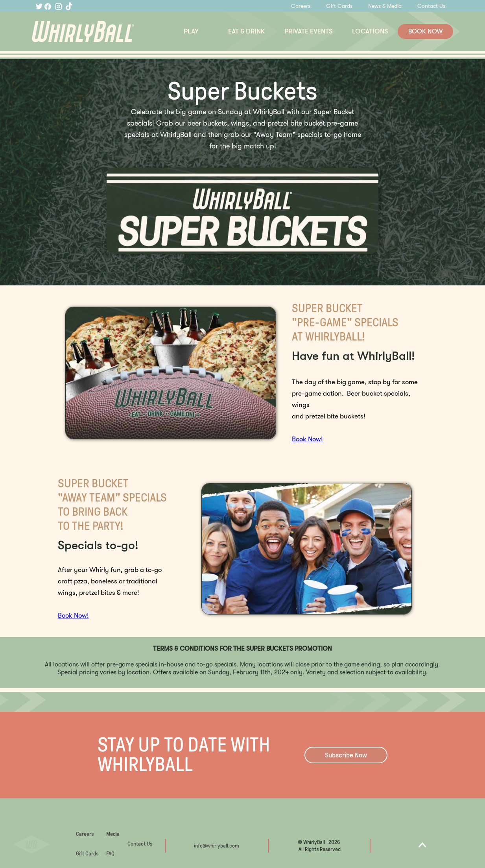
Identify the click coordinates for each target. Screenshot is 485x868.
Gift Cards (339, 6)
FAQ (110, 854)
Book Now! (307, 439)
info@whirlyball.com (217, 846)
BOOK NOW (426, 31)
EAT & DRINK (246, 31)
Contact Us (431, 6)
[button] (191, 31)
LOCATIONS (370, 31)
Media (113, 834)
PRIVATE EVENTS (308, 31)
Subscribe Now (346, 755)
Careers (301, 6)
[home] (102, 32)
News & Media (385, 6)
